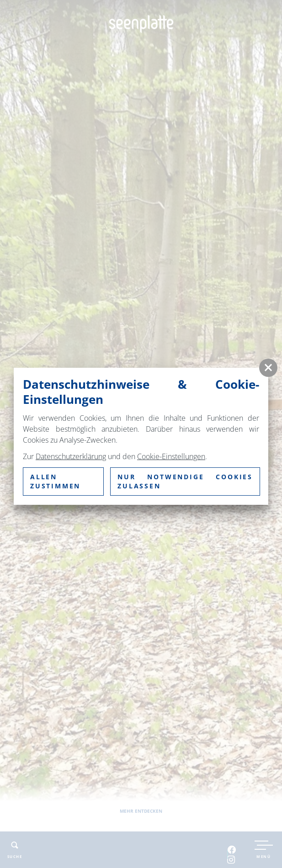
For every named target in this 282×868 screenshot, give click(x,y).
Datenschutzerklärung (71, 456)
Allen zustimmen (55, 481)
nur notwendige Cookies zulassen (185, 481)
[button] (268, 368)
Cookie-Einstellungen (171, 456)
